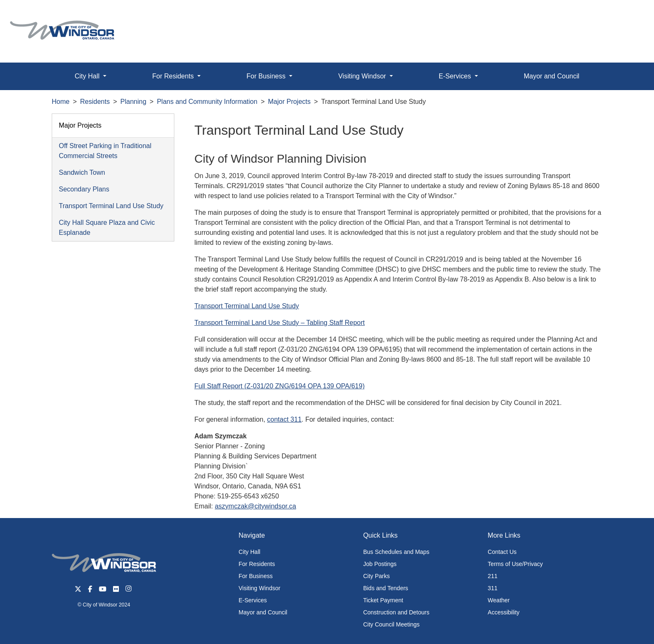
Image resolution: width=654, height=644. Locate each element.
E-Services (253, 600)
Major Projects (289, 102)
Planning (133, 102)
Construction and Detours (396, 612)
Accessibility (503, 612)
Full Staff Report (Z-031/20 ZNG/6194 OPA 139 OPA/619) (279, 386)
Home (61, 102)
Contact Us (502, 552)
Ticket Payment (383, 600)
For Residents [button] (174, 76)
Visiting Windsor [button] (363, 76)
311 (492, 588)
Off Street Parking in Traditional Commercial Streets (105, 151)
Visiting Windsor (259, 588)
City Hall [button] (88, 76)
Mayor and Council (552, 76)
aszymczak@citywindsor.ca (255, 506)
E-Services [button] (456, 76)
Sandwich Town (82, 172)
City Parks (377, 576)
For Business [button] (267, 76)
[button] (629, 15)
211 (492, 576)
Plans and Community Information (207, 102)
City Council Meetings (391, 624)
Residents (95, 102)
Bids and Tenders (386, 588)
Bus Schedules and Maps (396, 552)
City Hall (249, 552)
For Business (256, 576)
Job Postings (380, 564)
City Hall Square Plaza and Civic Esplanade (107, 228)
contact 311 (284, 419)
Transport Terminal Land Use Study (111, 206)
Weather (499, 600)
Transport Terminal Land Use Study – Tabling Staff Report (280, 323)
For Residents (257, 564)
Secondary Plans (84, 189)
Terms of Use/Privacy (515, 564)
